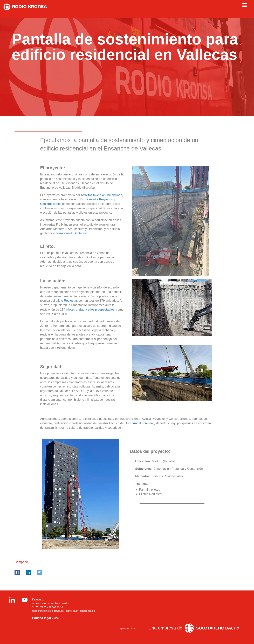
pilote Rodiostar (66, 301)
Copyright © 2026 (127, 629)
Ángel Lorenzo (143, 423)
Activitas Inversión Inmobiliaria (101, 195)
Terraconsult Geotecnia (72, 233)
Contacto (38, 599)
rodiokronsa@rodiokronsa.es (48, 611)
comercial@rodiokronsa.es (80, 611)
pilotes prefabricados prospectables (90, 310)
